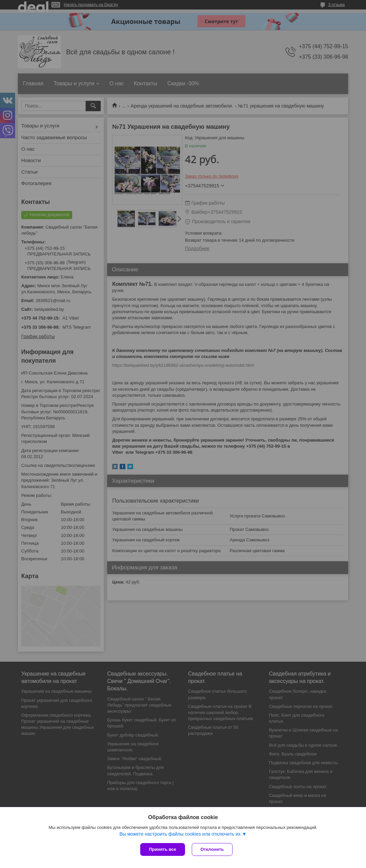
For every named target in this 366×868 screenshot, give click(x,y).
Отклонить (212, 849)
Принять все (163, 849)
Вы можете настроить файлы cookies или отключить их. (180, 834)
